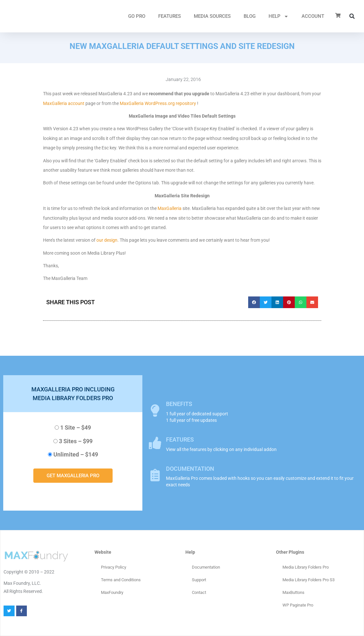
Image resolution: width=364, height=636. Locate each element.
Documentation (206, 567)
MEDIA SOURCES (212, 16)
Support (199, 580)
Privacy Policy (114, 567)
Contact (199, 592)
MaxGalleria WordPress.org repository (158, 103)
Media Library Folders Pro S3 (309, 580)
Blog (250, 16)
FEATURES (170, 16)
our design (107, 240)
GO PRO (137, 16)
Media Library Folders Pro (306, 567)
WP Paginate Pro (298, 605)
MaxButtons (293, 592)
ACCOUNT (313, 16)
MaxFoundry (112, 592)
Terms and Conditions (121, 580)
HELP (279, 16)
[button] (352, 16)
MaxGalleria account (64, 103)
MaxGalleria (170, 208)
